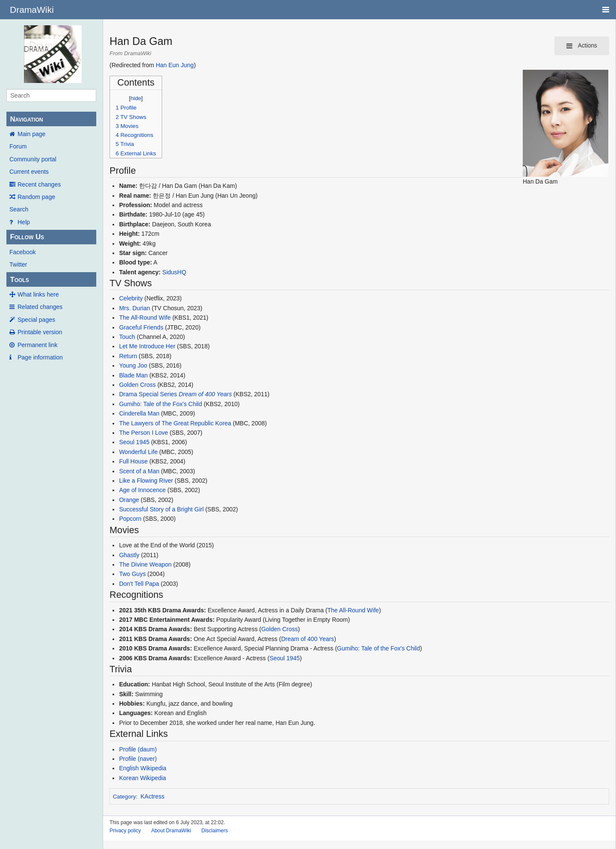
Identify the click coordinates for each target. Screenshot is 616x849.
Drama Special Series (148, 394)
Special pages (36, 320)
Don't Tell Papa (139, 584)
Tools (19, 280)
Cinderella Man (139, 413)
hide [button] (136, 98)
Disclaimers (215, 831)
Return (128, 356)
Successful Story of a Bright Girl (161, 509)
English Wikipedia (143, 768)
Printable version (40, 332)
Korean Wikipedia (142, 778)
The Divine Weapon (145, 564)
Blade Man (133, 375)
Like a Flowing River (146, 481)
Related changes (40, 307)
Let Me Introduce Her (147, 346)
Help (24, 222)
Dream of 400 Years (205, 394)
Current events (29, 172)
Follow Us (27, 237)
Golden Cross (137, 385)
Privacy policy (125, 831)
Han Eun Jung (175, 65)
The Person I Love (143, 433)
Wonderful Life (138, 452)
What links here (38, 294)
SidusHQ (174, 272)
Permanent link (37, 345)
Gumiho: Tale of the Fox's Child (160, 404)
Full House (133, 461)
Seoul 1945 (134, 442)
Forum (18, 146)
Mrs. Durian (134, 308)
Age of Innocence (142, 490)
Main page (31, 134)
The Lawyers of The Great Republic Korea (175, 423)
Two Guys (132, 574)
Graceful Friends (141, 327)
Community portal (33, 159)
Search (19, 209)
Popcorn (130, 519)
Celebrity (131, 298)
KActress (153, 796)
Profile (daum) (138, 749)
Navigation (26, 119)
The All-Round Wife (145, 318)
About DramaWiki (171, 831)
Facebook (22, 252)
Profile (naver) (138, 759)
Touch (127, 337)
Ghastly (129, 555)
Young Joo (133, 365)
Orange (129, 500)
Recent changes (39, 184)
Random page (36, 197)
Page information (40, 357)
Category (124, 797)
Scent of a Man (139, 471)
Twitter (18, 264)
